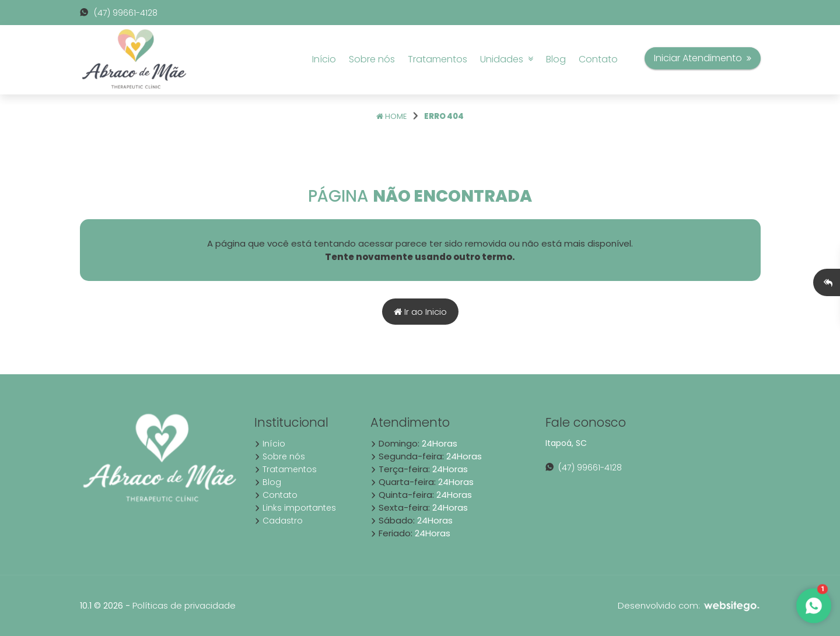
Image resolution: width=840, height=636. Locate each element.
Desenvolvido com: (689, 605)
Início (324, 59)
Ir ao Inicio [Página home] (420, 312)
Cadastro (279, 521)
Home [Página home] (392, 116)
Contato (598, 59)
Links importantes (295, 508)
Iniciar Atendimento (703, 58)
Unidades (507, 59)
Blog (556, 59)
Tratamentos (437, 59)
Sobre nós (372, 59)
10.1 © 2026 (101, 606)
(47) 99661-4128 (119, 13)
